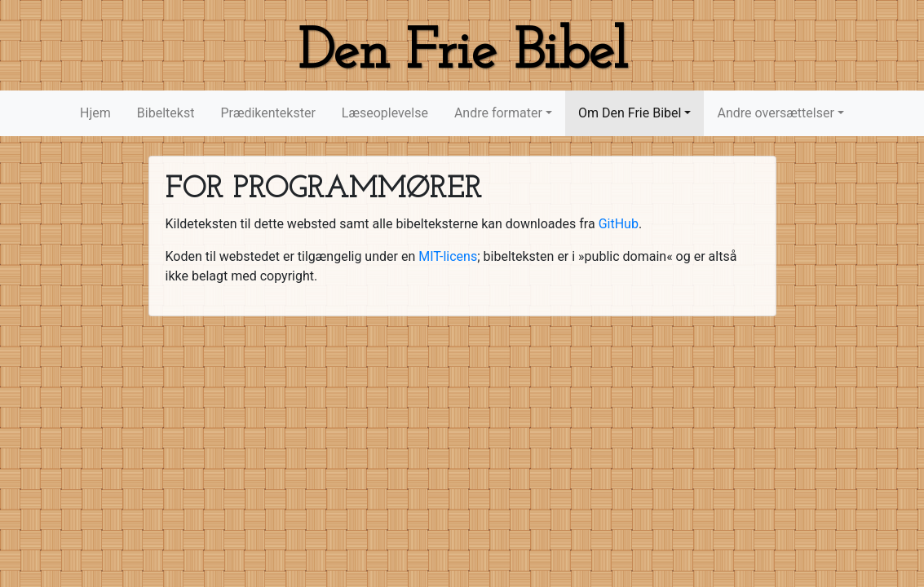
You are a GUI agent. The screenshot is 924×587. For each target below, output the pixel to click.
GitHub (619, 224)
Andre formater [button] (498, 113)
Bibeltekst (166, 113)
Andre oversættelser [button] (775, 113)
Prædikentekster (267, 113)
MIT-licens (448, 256)
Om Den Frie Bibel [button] (630, 113)
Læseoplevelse (385, 113)
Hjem (95, 113)
